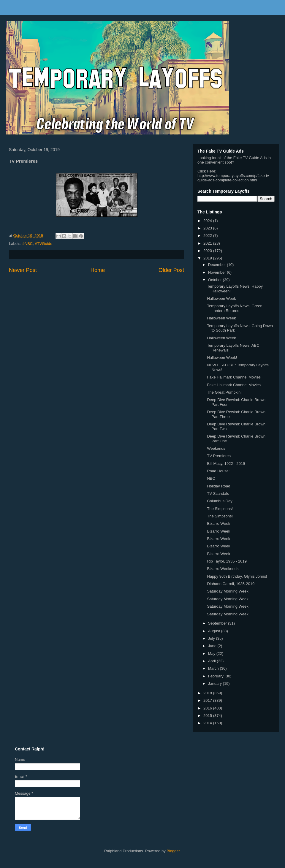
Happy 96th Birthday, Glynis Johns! (237, 576)
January (216, 684)
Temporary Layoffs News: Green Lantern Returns (235, 308)
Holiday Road (218, 486)
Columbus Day (220, 501)
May (212, 654)
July (212, 638)
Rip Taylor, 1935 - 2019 (227, 561)
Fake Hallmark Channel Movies (234, 377)
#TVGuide (43, 244)
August (215, 631)
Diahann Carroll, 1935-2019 (231, 584)
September (218, 623)
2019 (208, 258)
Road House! (218, 471)
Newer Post (23, 270)
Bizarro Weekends (223, 569)
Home (98, 270)
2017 (208, 700)
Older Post (171, 270)
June (213, 646)
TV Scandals (218, 494)
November (218, 272)
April (213, 661)
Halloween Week (221, 298)
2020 (208, 251)
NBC (211, 478)
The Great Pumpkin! (224, 392)
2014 (208, 723)
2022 (208, 236)
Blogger (173, 851)
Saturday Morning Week (228, 591)
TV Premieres (219, 456)
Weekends (216, 448)
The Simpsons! (220, 509)
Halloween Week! (222, 358)
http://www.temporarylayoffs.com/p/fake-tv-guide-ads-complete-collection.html (234, 178)
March (214, 668)
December (218, 265)
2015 (208, 716)
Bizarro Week (218, 524)
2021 (208, 243)
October (216, 280)
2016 (208, 708)
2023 (208, 228)
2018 (208, 693)
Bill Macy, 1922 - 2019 (226, 464)
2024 (208, 221)
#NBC (28, 244)
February (216, 676)
